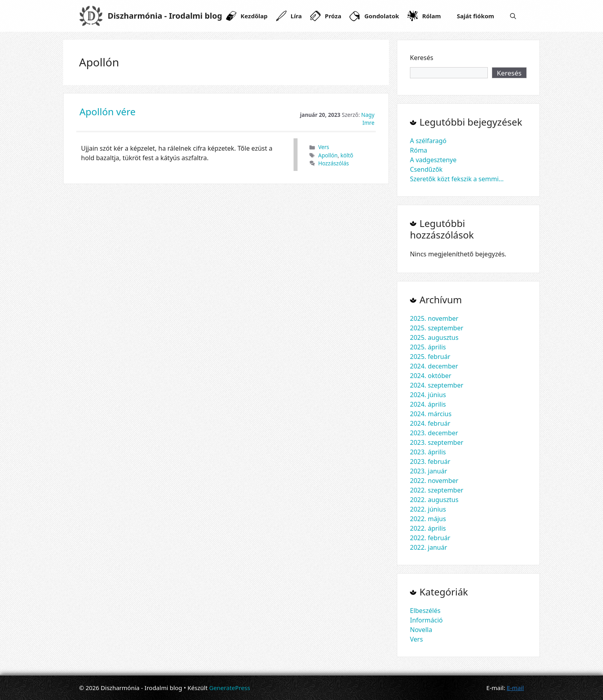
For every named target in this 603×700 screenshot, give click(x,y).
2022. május (428, 519)
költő (347, 155)
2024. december (434, 366)
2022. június (428, 509)
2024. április (428, 404)
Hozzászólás (333, 163)
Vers (324, 147)
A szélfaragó (428, 141)
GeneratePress (229, 688)
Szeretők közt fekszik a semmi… (457, 179)
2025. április (428, 347)
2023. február (430, 461)
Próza (333, 16)
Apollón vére (107, 111)
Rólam (432, 16)
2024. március (431, 414)
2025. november (434, 318)
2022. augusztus (434, 500)
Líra (296, 16)
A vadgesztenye (433, 160)
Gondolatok (382, 16)
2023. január (429, 471)
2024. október (431, 376)
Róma (419, 150)
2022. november (434, 481)
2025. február (430, 357)
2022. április (428, 528)
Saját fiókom (475, 16)
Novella (421, 630)
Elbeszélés (425, 611)
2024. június (428, 395)
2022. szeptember (437, 490)
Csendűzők (426, 169)
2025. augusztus (434, 337)
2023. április (428, 452)
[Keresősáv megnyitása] (513, 16)
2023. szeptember (437, 442)
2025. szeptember (437, 328)
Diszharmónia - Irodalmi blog (165, 16)
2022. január (429, 547)
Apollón (328, 155)
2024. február (430, 423)
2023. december (434, 433)
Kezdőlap (254, 16)
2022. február (430, 538)
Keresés (422, 58)
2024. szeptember (437, 385)
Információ (426, 620)
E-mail (515, 688)
